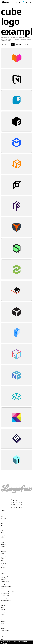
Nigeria (3, 608)
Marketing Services (5, 581)
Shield (2, 559)
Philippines (4, 625)
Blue (2, 515)
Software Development (6, 587)
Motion (3, 548)
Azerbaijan (3, 627)
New (2, 639)
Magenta (3, 536)
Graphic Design (5, 576)
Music (2, 588)
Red (2, 531)
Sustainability (4, 599)
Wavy (2, 560)
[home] (6, 2)
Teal (2, 524)
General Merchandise (6, 601)
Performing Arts (5, 595)
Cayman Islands (5, 630)
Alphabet (3, 546)
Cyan (2, 527)
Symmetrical (4, 557)
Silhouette (3, 562)
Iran (2, 616)
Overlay (3, 567)
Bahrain (3, 620)
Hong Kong (4, 611)
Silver (2, 538)
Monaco (3, 629)
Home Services (4, 590)
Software (3, 597)
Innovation (3, 550)
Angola (3, 623)
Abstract (3, 553)
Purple (2, 522)
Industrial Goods (5, 594)
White (2, 532)
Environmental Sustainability (8, 592)
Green (2, 525)
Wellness (3, 580)
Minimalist (3, 545)
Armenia (3, 609)
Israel (2, 615)
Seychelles (3, 613)
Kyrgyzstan (4, 632)
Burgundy (3, 518)
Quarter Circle (4, 564)
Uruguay (3, 622)
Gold (2, 517)
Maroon (3, 529)
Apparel (3, 585)
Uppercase (3, 552)
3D (2, 555)
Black (2, 520)
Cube (2, 566)
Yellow (2, 534)
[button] (23, 2)
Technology (4, 578)
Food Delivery (4, 583)
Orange (3, 513)
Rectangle (3, 569)
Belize (2, 618)
